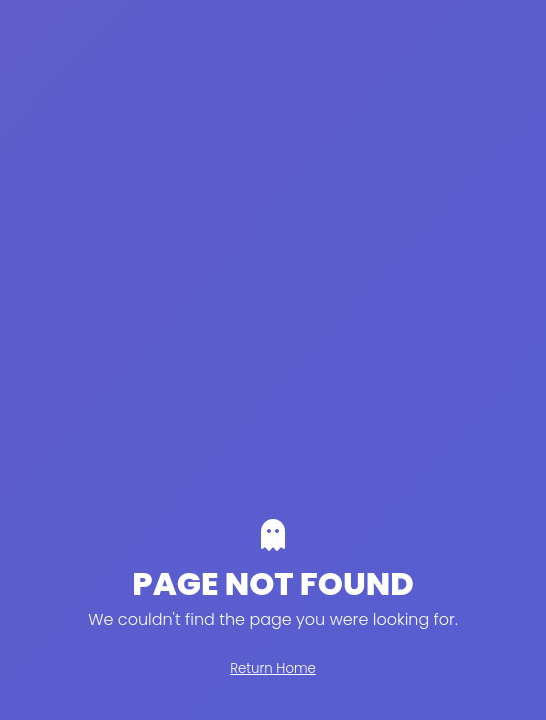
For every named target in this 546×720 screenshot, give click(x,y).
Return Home (273, 668)
